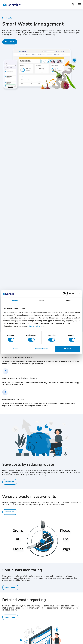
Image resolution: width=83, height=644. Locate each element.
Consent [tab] (14, 300)
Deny (15, 349)
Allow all (68, 349)
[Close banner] (80, 294)
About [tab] (69, 300)
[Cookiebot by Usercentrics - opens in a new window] (64, 294)
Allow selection (41, 349)
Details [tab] (41, 300)
